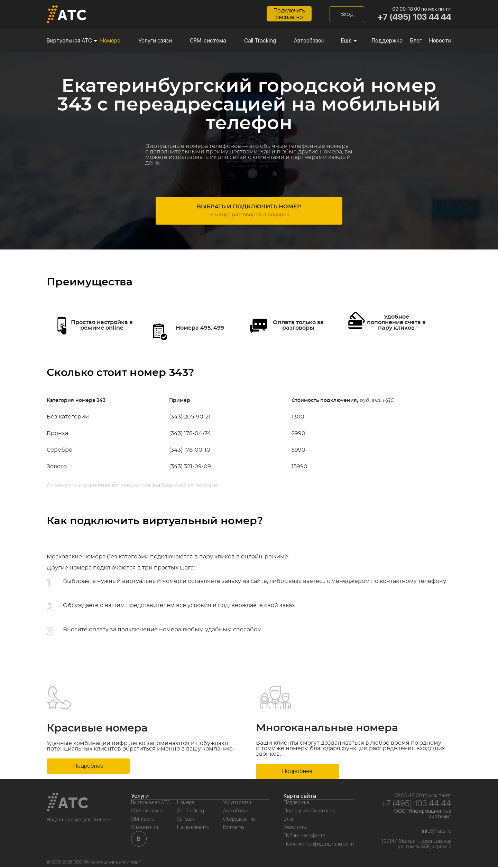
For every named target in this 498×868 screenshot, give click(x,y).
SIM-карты (143, 820)
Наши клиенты (193, 828)
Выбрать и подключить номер (249, 214)
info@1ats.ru (437, 832)
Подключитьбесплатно (289, 15)
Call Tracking (260, 41)
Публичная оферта (305, 836)
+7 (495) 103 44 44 (414, 17)
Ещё (346, 41)
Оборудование (239, 820)
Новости (440, 41)
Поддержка (387, 41)
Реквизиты (295, 828)
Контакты (234, 828)
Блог (416, 41)
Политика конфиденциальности (319, 845)
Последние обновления (309, 811)
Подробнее (88, 767)
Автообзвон (309, 41)
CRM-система (208, 41)
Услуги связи (155, 41)
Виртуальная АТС (69, 41)
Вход (347, 15)
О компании (145, 828)
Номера (110, 41)
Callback (186, 820)
